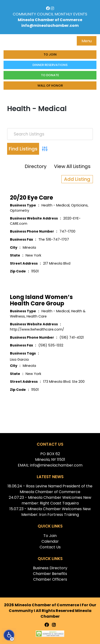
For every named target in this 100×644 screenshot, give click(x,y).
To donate (50, 75)
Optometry (20, 210)
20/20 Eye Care (32, 198)
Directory (36, 166)
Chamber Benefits (50, 574)
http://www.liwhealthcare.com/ (37, 329)
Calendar (50, 541)
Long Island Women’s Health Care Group (41, 300)
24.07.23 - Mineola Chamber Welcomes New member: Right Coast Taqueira (50, 500)
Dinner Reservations (50, 65)
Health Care (37, 316)
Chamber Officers (50, 579)
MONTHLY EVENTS (71, 14)
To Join (50, 54)
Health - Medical (55, 205)
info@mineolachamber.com (50, 26)
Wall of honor (50, 86)
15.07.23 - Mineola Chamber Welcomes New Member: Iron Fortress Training (50, 512)
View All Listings (72, 166)
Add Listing (77, 179)
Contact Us (50, 547)
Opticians (79, 205)
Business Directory (50, 568)
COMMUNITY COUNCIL (33, 14)
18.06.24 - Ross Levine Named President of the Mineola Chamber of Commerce (50, 489)
